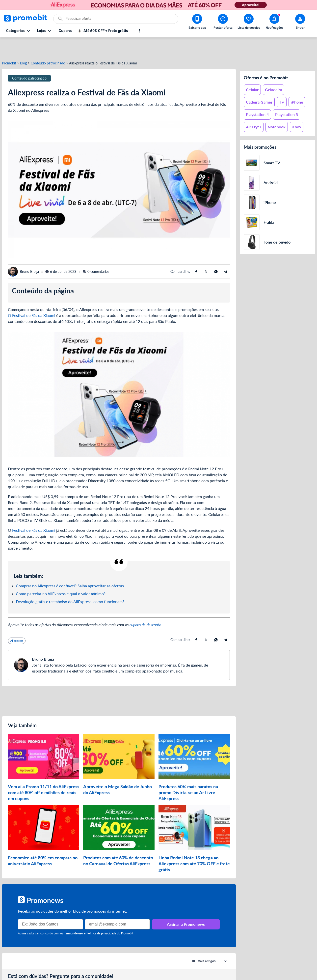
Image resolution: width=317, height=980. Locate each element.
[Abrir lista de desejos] (249, 23)
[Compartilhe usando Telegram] (226, 254)
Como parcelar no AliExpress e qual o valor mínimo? (61, 576)
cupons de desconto (145, 607)
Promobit (9, 45)
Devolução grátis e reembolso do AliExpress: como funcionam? (70, 584)
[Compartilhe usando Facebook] (196, 254)
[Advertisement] (119, 683)
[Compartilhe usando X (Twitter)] (206, 254)
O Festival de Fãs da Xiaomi (32, 297)
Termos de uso (74, 915)
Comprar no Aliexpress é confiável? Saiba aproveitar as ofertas (70, 568)
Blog (23, 45)
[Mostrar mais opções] (140, 31)
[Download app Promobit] (197, 23)
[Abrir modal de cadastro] (300, 23)
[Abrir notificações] (274, 23)
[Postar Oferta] (223, 23)
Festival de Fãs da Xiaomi (34, 512)
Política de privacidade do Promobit (110, 915)
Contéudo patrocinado (48, 45)
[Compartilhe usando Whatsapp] (216, 254)
